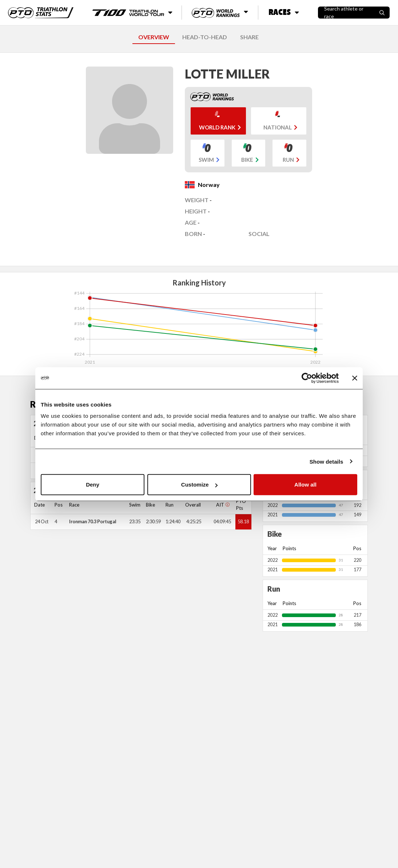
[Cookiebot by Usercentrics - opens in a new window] (307, 378)
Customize (199, 485)
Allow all (305, 485)
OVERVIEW (154, 37)
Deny (93, 485)
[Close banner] (355, 378)
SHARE (249, 37)
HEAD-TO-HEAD (205, 37)
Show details (327, 461)
